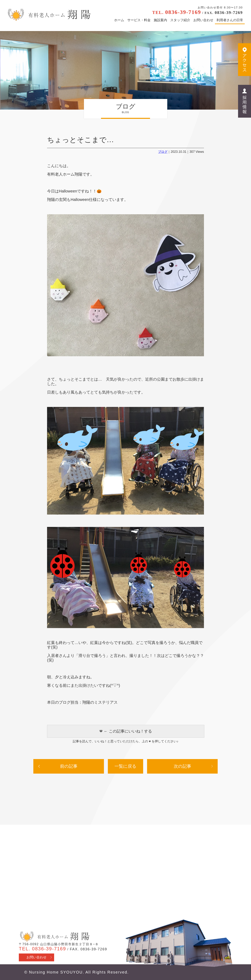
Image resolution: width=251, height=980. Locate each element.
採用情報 (245, 101)
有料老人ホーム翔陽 (54, 937)
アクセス (245, 60)
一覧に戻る (125, 766)
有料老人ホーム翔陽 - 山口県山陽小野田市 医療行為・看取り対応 (48, 15)
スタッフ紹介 (180, 20)
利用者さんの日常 (230, 20)
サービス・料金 (139, 20)
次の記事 (182, 766)
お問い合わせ (203, 20)
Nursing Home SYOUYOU (56, 972)
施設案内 (160, 20)
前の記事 (69, 766)
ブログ (163, 152)
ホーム (119, 20)
